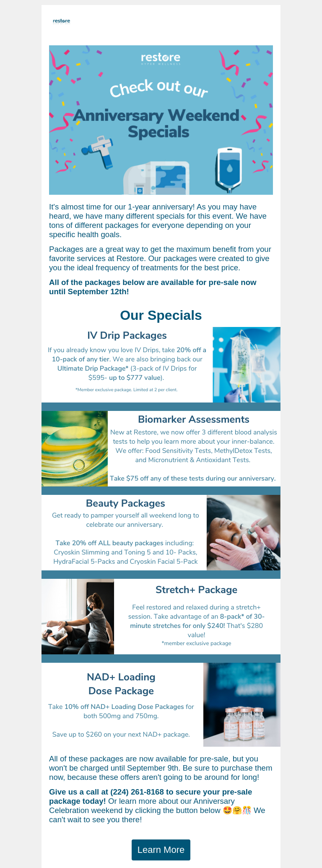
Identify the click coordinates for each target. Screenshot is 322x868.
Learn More (161, 850)
